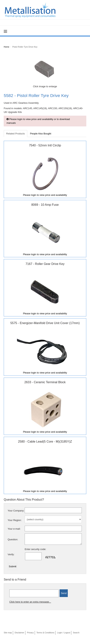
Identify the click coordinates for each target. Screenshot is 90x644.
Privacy (30, 633)
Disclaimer (19, 633)
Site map (8, 633)
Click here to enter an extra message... (30, 602)
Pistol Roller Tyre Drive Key (25, 47)
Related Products (15, 134)
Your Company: (16, 511)
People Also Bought (41, 134)
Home (6, 47)
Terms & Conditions (45, 633)
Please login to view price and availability (45, 195)
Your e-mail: (14, 529)
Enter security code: (35, 549)
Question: (13, 539)
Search (76, 633)
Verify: (11, 554)
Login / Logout (64, 633)
